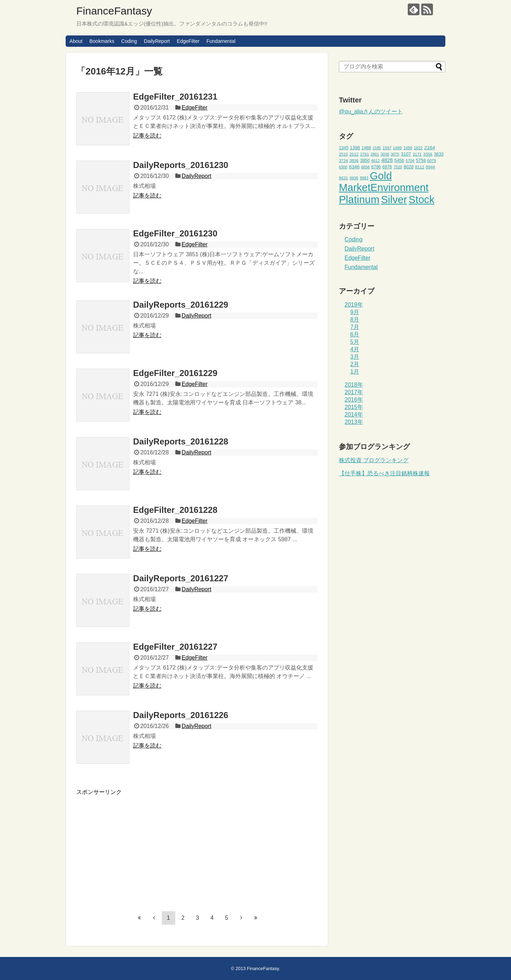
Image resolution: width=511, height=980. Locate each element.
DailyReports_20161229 (181, 305)
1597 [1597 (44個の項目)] (387, 148)
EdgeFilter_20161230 (175, 233)
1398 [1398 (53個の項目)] (355, 148)
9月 (355, 312)
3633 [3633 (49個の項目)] (439, 154)
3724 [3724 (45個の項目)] (343, 161)
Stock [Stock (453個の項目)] (421, 200)
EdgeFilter (188, 41)
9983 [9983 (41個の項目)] (364, 178)
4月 (355, 349)
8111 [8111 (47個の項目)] (420, 167)
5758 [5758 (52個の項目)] (421, 161)
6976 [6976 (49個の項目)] (387, 167)
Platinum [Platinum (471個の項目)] (359, 199)
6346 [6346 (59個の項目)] (354, 167)
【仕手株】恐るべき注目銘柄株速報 (384, 473)
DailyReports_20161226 (181, 715)
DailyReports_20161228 (181, 441)
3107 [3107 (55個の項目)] (406, 154)
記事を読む (147, 136)
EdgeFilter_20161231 (175, 97)
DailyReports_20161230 (181, 165)
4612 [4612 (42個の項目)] (375, 161)
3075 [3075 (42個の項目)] (395, 154)
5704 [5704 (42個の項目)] (410, 161)
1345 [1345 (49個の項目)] (344, 148)
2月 (355, 364)
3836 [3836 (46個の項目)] (354, 161)
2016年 (354, 400)
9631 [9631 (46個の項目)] (344, 178)
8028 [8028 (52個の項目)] (408, 167)
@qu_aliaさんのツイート (371, 111)
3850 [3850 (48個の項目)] (365, 161)
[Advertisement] (136, 846)
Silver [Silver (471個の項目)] (394, 199)
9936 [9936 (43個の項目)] (354, 178)
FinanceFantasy (114, 11)
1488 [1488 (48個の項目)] (366, 148)
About (76, 41)
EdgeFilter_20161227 (175, 647)
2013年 (354, 422)
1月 (355, 372)
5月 (355, 342)
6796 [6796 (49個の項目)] (376, 167)
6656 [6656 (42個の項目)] (366, 167)
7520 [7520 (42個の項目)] (398, 167)
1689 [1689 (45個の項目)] (397, 148)
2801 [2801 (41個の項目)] (375, 154)
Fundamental (221, 41)
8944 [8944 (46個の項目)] (430, 167)
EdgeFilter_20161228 (175, 510)
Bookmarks (102, 41)
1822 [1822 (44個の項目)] (418, 148)
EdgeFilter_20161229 (175, 373)
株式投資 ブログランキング (374, 460)
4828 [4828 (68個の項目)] (387, 160)
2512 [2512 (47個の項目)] (354, 154)
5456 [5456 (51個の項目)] (399, 161)
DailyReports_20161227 (181, 578)
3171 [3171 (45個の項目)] (417, 154)
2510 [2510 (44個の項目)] (343, 154)
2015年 (354, 407)
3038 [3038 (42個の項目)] (385, 154)
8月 (355, 320)
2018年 (354, 385)
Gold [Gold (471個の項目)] (381, 176)
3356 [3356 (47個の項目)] (428, 154)
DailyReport (157, 41)
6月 (355, 334)
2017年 (354, 392)
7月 (355, 327)
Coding (129, 41)
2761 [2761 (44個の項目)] (365, 154)
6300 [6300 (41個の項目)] (343, 167)
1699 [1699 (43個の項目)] (408, 148)
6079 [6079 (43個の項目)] (432, 161)
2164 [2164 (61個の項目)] (429, 148)
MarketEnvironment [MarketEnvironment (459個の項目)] (384, 187)
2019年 (354, 305)
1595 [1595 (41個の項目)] (377, 148)
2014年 (354, 415)
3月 (355, 357)
